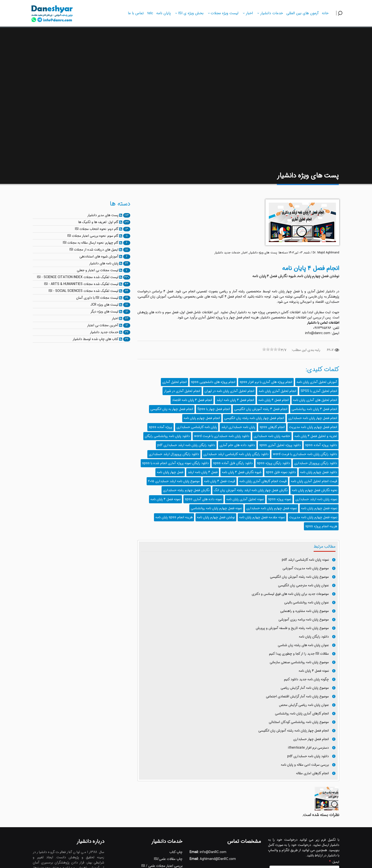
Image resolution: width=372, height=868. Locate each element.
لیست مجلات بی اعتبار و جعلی (98, 270)
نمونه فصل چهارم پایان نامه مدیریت (313, 517)
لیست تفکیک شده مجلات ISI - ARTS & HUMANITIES (81, 284)
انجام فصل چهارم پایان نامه (202, 418)
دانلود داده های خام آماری (237, 445)
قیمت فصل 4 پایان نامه (220, 481)
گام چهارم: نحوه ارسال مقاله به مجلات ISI (91, 243)
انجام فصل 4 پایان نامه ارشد (235, 400)
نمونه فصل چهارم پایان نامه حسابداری (272, 508)
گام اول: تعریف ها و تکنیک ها (98, 222)
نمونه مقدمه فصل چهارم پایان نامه (262, 517)
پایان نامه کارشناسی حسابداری (197, 427)
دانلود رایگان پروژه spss (273, 463)
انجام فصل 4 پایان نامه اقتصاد (192, 400)
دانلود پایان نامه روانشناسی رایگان (167, 436)
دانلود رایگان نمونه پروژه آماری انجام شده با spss (175, 463)
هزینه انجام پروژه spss (321, 526)
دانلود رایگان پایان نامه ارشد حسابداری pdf (186, 445)
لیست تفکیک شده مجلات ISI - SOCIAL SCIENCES (84, 291)
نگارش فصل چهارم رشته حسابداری (186, 490)
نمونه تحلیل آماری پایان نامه (245, 499)
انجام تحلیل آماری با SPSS (319, 391)
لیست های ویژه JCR (104, 305)
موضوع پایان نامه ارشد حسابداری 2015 (174, 481)
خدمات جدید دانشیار (227, 253)
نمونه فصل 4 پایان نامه (165, 499)
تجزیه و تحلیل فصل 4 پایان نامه (316, 436)
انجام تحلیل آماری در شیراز (182, 391)
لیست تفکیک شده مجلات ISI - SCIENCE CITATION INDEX (78, 277)
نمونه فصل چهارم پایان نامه (319, 508)
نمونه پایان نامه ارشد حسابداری (316, 499)
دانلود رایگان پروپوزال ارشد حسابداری (174, 454)
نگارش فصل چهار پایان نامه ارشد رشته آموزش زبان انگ (251, 490)
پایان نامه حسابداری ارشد (238, 427)
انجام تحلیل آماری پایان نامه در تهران (229, 391)
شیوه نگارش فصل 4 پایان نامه (242, 472)
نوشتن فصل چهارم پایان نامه (216, 517)
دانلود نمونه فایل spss (281, 472)
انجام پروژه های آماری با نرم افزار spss (266, 382)
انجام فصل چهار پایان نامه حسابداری (313, 418)
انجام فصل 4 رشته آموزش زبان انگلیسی (261, 409)
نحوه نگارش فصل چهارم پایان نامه (314, 490)
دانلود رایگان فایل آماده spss (233, 463)
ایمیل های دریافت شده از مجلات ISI (94, 250)
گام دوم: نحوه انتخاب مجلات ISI (97, 229)
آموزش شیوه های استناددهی (99, 257)
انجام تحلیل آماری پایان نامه (277, 391)
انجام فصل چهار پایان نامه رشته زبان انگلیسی (254, 418)
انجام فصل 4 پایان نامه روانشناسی (314, 409)
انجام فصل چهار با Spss (214, 409)
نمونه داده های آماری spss (203, 499)
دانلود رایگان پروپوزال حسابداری (316, 463)
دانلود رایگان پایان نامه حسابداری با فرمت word (305, 454)
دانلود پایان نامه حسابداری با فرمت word (222, 436)
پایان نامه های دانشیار (104, 263)
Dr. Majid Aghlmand (326, 253)
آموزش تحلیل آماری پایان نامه (317, 382)
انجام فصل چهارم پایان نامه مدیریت (313, 427)
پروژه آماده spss (160, 427)
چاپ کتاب (176, 852)
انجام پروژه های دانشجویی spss (213, 382)
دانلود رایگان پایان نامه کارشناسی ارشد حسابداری (236, 454)
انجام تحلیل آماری (174, 382)
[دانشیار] (52, 13)
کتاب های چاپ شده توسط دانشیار (95, 339)
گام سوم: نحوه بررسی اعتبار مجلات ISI (93, 236)
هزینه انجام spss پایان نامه (174, 517)
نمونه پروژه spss (280, 499)
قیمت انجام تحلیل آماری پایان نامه (314, 481)
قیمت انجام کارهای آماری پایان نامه (263, 481)
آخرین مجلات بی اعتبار (103, 325)
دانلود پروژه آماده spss (321, 445)
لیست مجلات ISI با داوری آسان (97, 298)
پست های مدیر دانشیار (103, 215)
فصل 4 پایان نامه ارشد (203, 472)
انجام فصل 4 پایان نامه (274, 400)
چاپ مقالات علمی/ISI (168, 859)
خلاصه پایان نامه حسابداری (272, 436)
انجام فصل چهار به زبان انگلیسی (172, 409)
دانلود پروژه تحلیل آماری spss (280, 445)
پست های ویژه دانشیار (263, 253)
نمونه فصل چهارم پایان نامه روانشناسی (216, 508)
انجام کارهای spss (272, 427)
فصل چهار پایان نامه (170, 472)
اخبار (245, 253)
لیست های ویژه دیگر (104, 312)
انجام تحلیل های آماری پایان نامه (315, 400)
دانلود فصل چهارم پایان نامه (319, 472)
